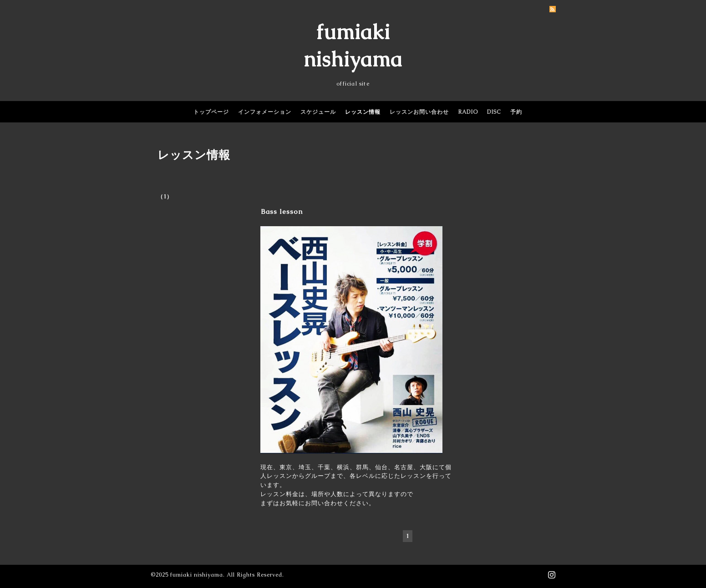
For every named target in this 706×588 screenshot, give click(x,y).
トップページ (211, 112)
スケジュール (318, 112)
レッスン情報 (363, 112)
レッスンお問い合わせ (419, 112)
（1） (165, 197)
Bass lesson (282, 211)
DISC (494, 112)
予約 (516, 112)
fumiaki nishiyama (197, 575)
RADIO (468, 112)
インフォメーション (265, 112)
